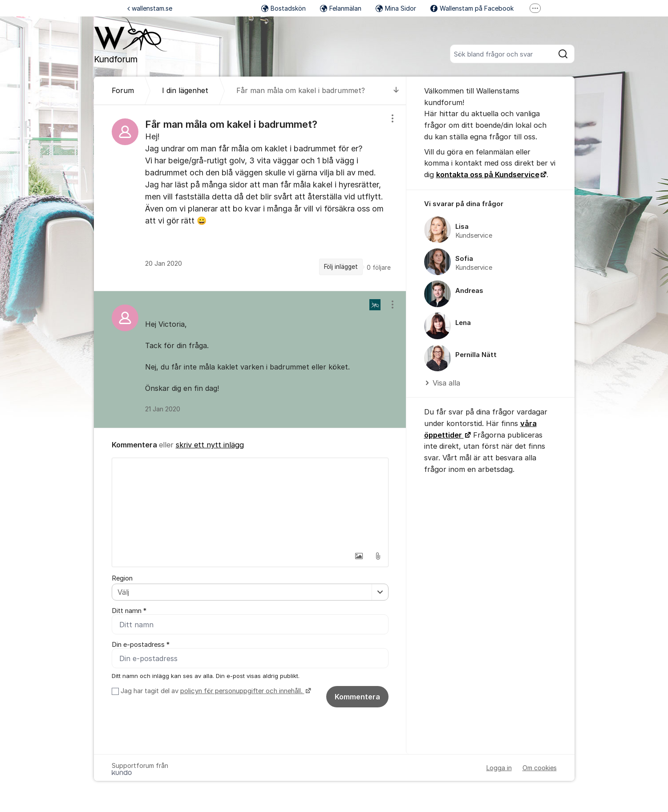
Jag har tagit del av (215, 691)
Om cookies (540, 768)
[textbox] (250, 503)
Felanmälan (341, 8)
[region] (250, 198)
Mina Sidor (396, 8)
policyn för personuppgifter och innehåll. (242, 691)
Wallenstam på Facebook (472, 8)
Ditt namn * (129, 611)
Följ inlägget (341, 267)
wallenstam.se (150, 8)
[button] (359, 556)
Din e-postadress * (141, 645)
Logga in (499, 768)
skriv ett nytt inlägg (210, 445)
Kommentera (357, 697)
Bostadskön (283, 8)
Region (122, 578)
